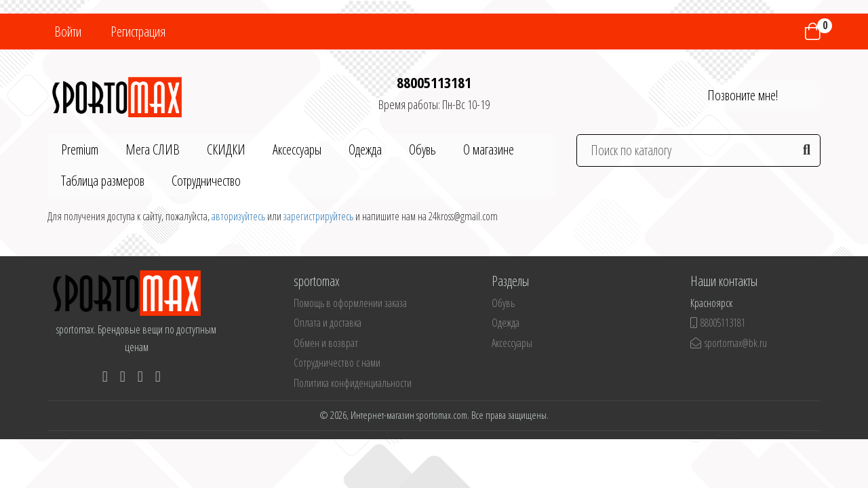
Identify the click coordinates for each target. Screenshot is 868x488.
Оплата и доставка (328, 323)
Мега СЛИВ (153, 149)
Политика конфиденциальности (353, 383)
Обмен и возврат (326, 343)
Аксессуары (297, 149)
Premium (80, 149)
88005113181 (434, 82)
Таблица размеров (103, 181)
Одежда (365, 149)
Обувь (422, 149)
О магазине (489, 149)
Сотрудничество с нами (337, 363)
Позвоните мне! (743, 95)
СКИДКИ (226, 149)
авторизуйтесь (238, 216)
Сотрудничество (206, 181)
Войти (68, 32)
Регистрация (138, 32)
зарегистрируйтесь (318, 216)
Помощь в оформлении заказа (350, 303)
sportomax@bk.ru (729, 343)
